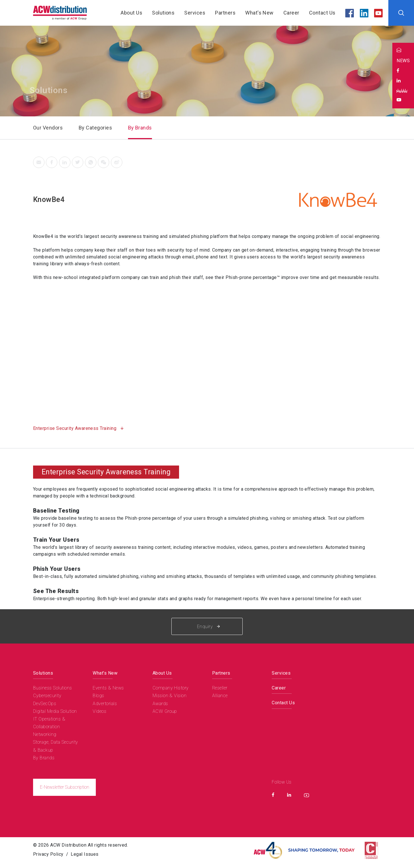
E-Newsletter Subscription (65, 787)
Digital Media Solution (55, 711)
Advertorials (105, 704)
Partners (225, 13)
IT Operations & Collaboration (49, 723)
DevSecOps (45, 704)
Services (195, 13)
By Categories (95, 128)
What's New (259, 13)
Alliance (220, 696)
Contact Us (322, 13)
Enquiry (208, 627)
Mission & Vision (170, 696)
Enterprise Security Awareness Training (75, 428)
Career (291, 13)
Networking (45, 734)
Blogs (98, 696)
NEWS (403, 61)
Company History (171, 688)
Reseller (220, 688)
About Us (131, 13)
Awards (160, 704)
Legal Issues (85, 854)
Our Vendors (48, 128)
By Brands (140, 128)
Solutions (163, 13)
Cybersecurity (47, 696)
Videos (100, 711)
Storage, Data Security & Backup (56, 746)
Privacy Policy (48, 854)
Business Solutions (53, 688)
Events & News (108, 688)
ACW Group (165, 711)
